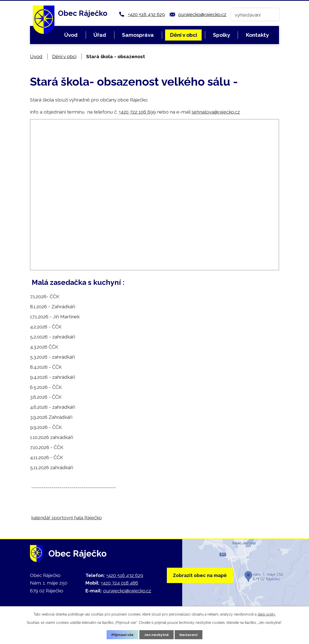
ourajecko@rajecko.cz (202, 14)
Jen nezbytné (157, 634)
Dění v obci (183, 35)
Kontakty (257, 35)
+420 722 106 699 (137, 112)
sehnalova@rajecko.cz (216, 112)
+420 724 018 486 (119, 583)
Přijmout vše (122, 634)
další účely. (267, 614)
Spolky (221, 35)
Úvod (71, 35)
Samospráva (138, 35)
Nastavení (189, 634)
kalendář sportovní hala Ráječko (67, 518)
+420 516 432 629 (146, 14)
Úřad (100, 35)
